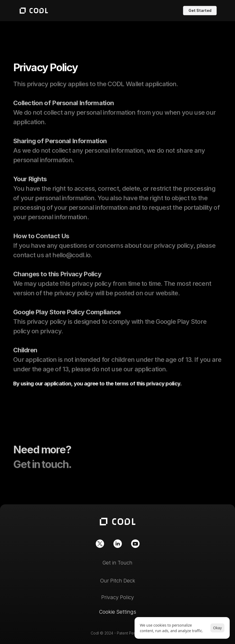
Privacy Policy (118, 597)
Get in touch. (42, 467)
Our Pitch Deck (118, 581)
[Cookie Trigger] (118, 612)
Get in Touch (117, 563)
